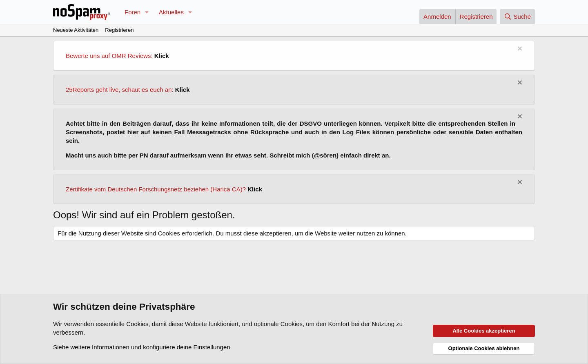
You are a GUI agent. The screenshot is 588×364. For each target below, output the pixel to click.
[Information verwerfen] (519, 50)
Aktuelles (171, 12)
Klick (162, 56)
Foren (133, 12)
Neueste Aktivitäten (76, 30)
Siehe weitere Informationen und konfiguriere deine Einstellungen (142, 347)
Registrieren (119, 30)
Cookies (137, 324)
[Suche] (517, 17)
